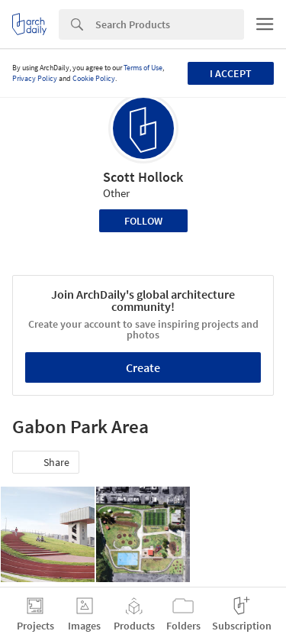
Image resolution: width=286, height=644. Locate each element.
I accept (231, 73)
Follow (143, 221)
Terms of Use (143, 68)
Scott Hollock (143, 177)
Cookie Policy (94, 78)
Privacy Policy (35, 78)
